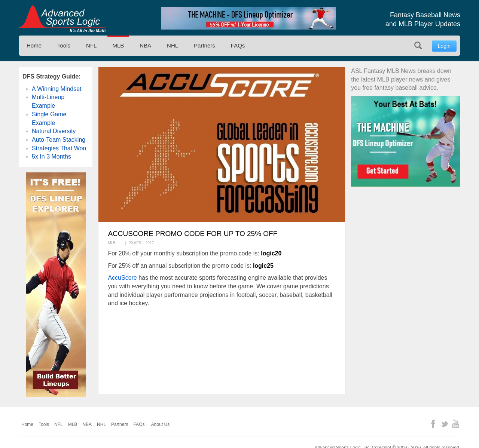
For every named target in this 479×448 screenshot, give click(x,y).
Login (444, 46)
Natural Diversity (54, 131)
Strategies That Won (59, 148)
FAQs (238, 45)
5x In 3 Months (51, 157)
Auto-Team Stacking (59, 140)
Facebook (433, 424)
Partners (205, 45)
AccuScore (122, 278)
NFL (91, 45)
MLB (118, 45)
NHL (173, 45)
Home (34, 45)
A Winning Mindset (57, 89)
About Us (160, 424)
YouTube (456, 424)
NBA (145, 45)
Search (418, 45)
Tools (64, 45)
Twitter (444, 424)
